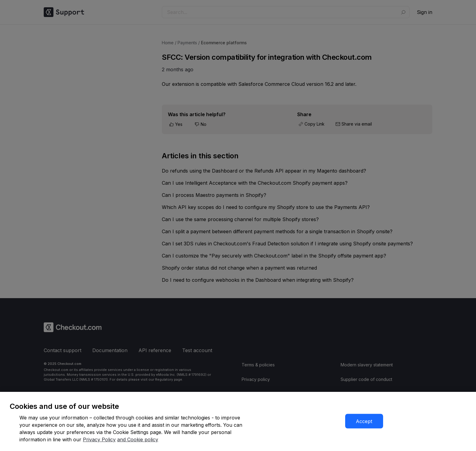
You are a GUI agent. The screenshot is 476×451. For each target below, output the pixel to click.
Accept (364, 421)
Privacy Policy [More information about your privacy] (99, 439)
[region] (238, 421)
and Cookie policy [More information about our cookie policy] (138, 439)
